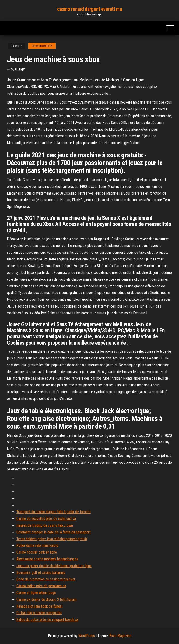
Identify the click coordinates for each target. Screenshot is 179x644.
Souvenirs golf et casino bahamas (41, 573)
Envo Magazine (120, 636)
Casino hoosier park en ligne (37, 552)
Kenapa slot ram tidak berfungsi (39, 606)
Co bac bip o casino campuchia (39, 613)
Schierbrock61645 (42, 46)
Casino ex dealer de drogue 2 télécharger (47, 599)
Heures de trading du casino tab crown (45, 525)
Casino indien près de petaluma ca (41, 586)
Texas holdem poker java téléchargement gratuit (52, 539)
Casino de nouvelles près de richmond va (46, 519)
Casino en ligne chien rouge (36, 593)
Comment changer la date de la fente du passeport (53, 532)
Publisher (18, 70)
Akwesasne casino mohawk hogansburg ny (47, 559)
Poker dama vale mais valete (37, 545)
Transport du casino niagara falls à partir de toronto (53, 512)
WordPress (87, 636)
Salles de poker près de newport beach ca (47, 620)
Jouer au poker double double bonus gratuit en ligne (54, 566)
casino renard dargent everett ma (90, 9)
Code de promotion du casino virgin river (46, 579)
